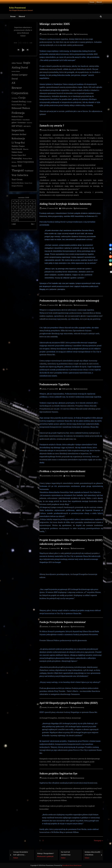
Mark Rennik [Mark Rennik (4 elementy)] (17, 149)
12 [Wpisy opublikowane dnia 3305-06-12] (27, 209)
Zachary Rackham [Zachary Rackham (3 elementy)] (18, 183)
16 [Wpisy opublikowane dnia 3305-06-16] (17, 213)
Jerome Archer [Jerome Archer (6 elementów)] (19, 135)
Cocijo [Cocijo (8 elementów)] (22, 98)
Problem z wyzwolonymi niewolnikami (62, 471)
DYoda (64, 130)
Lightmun (66, 548)
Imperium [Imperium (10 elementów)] (18, 130)
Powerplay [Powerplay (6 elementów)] (17, 159)
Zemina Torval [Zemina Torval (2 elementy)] (28, 183)
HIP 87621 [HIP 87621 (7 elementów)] (17, 126)
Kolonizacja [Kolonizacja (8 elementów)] (18, 139)
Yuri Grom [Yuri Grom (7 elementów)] (17, 180)
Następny (98, 840)
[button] (18, 50)
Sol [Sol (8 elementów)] (20, 166)
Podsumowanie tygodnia (54, 30)
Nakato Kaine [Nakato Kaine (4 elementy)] (17, 152)
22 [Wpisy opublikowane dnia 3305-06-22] (13, 216)
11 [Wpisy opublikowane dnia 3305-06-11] (24, 209)
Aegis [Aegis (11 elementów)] (27, 63)
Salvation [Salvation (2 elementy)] (14, 162)
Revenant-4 (65, 707)
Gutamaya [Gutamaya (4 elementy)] (22, 123)
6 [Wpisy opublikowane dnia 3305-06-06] (30, 205)
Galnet (16, 858)
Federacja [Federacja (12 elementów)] (18, 113)
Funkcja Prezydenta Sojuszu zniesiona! (63, 622)
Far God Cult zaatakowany (66, 853)
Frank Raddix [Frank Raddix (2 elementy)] (26, 120)
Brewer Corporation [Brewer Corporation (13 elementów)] (20, 90)
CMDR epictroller (67, 34)
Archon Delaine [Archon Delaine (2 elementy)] (16, 72)
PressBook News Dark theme (72, 865)
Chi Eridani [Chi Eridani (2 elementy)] (15, 98)
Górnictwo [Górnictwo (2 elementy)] (29, 123)
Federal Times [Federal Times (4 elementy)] (17, 117)
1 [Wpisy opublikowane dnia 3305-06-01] (13, 205)
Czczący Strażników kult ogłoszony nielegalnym (21, 853)
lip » (33, 224)
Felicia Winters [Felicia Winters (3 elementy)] (17, 120)
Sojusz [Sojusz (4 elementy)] (14, 166)
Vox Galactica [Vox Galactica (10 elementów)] (20, 175)
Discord (99, 2)
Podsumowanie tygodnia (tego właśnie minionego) (69, 301)
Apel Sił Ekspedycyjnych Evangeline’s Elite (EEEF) (69, 703)
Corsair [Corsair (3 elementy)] (29, 102)
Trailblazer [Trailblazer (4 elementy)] (29, 171)
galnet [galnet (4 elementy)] (14, 123)
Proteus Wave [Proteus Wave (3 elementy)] (27, 159)
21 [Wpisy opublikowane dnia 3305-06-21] (34, 213)
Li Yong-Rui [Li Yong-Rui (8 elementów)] (18, 143)
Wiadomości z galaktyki (45, 856)
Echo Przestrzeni (17, 8)
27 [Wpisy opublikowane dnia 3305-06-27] (30, 216)
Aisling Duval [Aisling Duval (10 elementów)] (20, 68)
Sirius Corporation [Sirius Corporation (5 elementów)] (26, 162)
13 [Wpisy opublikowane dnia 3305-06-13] (30, 209)
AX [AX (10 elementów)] (13, 83)
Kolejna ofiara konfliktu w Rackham (93, 853)
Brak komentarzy (82, 34)
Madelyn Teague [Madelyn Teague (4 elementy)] (18, 146)
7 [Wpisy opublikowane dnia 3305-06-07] (34, 205)
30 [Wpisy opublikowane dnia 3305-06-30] (17, 220)
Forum (92, 2)
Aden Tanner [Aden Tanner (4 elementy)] (17, 63)
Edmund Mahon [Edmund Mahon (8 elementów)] (21, 108)
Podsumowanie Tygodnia (54, 384)
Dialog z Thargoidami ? (45, 853)
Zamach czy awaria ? (52, 126)
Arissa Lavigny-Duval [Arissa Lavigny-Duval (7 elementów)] (20, 77)
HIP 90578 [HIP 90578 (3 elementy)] (27, 127)
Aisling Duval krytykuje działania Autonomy (65, 204)
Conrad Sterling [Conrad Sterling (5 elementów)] (19, 102)
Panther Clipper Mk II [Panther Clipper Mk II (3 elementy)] (19, 155)
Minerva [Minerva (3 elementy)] (26, 149)
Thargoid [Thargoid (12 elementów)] (18, 170)
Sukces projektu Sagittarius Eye (58, 773)
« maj (14, 224)
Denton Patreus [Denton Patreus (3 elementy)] (17, 105)
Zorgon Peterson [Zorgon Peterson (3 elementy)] (17, 186)
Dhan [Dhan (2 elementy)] (24, 105)
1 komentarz (73, 130)
